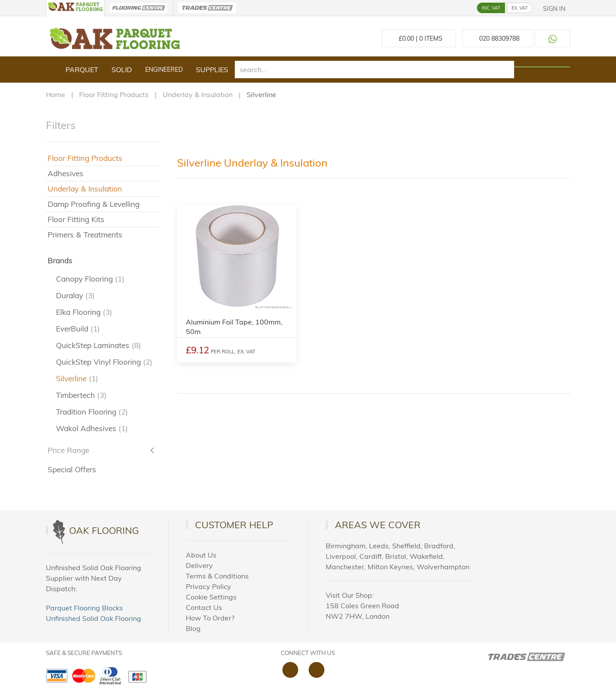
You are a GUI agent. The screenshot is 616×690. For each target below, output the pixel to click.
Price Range (68, 450)
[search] (375, 70)
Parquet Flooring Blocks (84, 608)
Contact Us (204, 607)
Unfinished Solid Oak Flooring (94, 618)
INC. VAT (491, 8)
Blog (193, 628)
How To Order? (210, 618)
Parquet (82, 70)
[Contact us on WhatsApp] (553, 38)
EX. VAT (520, 8)
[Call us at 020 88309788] (498, 38)
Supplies (212, 70)
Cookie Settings (211, 597)
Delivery (199, 565)
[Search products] (542, 67)
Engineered (164, 70)
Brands (60, 260)
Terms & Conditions (217, 576)
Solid (122, 70)
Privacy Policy (209, 586)
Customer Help (234, 525)
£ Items (419, 38)
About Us (201, 555)
